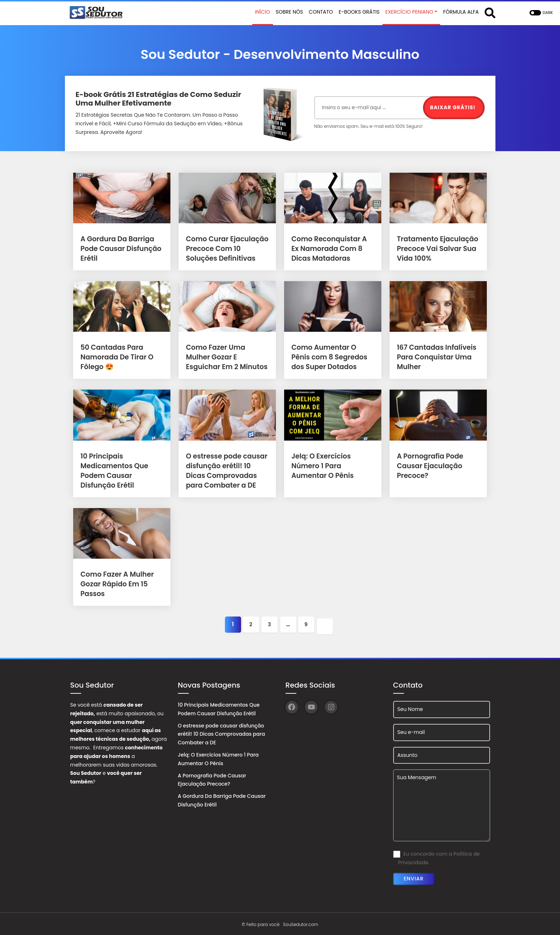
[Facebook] (292, 705)
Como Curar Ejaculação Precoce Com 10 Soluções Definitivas (225, 249)
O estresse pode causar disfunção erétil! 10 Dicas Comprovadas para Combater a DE (222, 732)
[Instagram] (331, 705)
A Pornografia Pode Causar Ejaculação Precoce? (428, 466)
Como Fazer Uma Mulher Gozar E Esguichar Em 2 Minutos (226, 357)
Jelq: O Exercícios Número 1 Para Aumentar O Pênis (332, 466)
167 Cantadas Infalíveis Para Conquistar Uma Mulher (434, 357)
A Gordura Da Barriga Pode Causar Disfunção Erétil (119, 249)
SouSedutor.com (301, 922)
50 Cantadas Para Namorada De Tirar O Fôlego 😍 (115, 357)
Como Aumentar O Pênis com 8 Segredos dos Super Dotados (332, 357)
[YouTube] (311, 705)
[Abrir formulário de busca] (490, 13)
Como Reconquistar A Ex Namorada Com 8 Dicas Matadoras (331, 249)
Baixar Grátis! (453, 107)
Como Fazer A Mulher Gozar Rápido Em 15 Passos (115, 584)
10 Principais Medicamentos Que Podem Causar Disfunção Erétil (219, 707)
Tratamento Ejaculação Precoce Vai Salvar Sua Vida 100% (435, 249)
